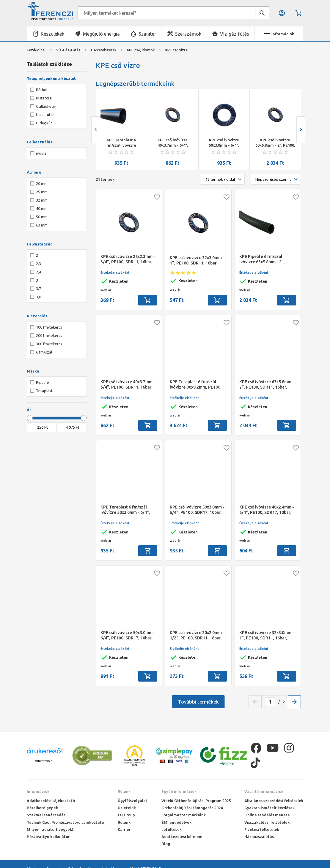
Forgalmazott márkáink (184, 815)
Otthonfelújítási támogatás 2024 (192, 808)
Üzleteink (127, 808)
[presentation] (96, 130)
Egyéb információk (179, 791)
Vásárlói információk (264, 791)
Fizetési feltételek (262, 829)
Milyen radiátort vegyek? (50, 829)
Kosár (299, 13)
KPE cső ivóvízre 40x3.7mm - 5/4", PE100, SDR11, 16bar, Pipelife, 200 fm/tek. (173, 143)
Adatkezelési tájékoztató (51, 801)
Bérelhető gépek (42, 808)
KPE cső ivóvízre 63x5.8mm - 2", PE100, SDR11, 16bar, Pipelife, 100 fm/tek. (275, 143)
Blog (166, 844)
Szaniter (147, 34)
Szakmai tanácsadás (46, 815)
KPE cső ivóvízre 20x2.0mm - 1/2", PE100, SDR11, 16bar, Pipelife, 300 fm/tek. (197, 635)
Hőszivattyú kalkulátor (48, 837)
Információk (38, 791)
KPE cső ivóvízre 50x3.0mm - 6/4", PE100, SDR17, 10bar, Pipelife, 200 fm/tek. (128, 635)
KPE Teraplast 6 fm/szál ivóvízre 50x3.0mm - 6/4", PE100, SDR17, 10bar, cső (121, 143)
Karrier (124, 829)
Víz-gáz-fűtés (235, 34)
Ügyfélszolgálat (133, 801)
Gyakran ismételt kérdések (269, 808)
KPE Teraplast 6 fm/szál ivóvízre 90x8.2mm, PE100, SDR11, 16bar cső (196, 385)
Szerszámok (188, 34)
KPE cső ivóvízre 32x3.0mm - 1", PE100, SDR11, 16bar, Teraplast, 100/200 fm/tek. (267, 635)
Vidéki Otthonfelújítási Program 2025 (196, 801)
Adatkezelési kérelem (182, 837)
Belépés (282, 13)
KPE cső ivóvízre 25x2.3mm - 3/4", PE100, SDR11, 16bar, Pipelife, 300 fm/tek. (128, 259)
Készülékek (52, 34)
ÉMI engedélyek (176, 822)
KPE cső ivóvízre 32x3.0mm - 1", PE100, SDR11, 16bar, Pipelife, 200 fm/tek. (197, 260)
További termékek (198, 702)
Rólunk (124, 791)
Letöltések (172, 829)
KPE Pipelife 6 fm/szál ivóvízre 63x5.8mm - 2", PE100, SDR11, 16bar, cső (264, 259)
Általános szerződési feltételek (274, 801)
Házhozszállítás (259, 837)
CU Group (126, 815)
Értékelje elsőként (115, 273)
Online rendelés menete (267, 815)
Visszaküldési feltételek (267, 822)
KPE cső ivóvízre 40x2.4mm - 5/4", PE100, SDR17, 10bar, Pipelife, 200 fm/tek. (267, 510)
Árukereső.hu (44, 761)
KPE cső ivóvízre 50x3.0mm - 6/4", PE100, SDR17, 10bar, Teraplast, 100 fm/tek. (224, 143)
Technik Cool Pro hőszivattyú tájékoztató (65, 822)
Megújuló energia (101, 34)
